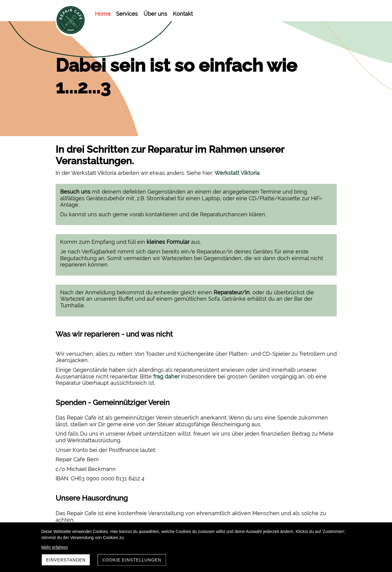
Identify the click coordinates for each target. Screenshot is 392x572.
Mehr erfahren (55, 547)
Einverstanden (66, 560)
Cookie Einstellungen (132, 560)
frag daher (166, 331)
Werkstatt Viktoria (237, 173)
